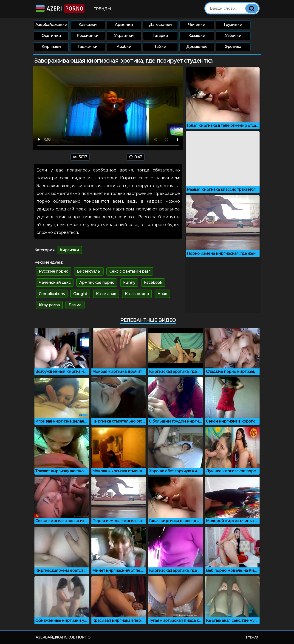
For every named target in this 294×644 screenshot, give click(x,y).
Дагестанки (160, 25)
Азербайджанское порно (63, 637)
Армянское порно (97, 283)
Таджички (88, 47)
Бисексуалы (89, 271)
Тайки (160, 47)
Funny (129, 283)
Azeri (60, 9)
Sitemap (252, 637)
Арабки (124, 47)
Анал (162, 294)
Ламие (75, 305)
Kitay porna (49, 305)
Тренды (103, 9)
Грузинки (233, 25)
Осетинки (51, 36)
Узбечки (233, 36)
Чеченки (197, 25)
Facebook (153, 283)
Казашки (197, 36)
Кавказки (88, 25)
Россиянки (88, 36)
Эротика (233, 47)
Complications (52, 294)
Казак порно (137, 294)
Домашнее (197, 47)
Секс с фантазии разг (130, 271)
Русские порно (54, 271)
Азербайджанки (51, 25)
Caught (80, 294)
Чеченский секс (55, 283)
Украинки (124, 36)
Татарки (160, 36)
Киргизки (51, 47)
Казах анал (106, 294)
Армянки (124, 25)
